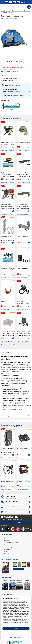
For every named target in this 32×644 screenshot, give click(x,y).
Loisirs (8, 11)
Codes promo (7, 549)
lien (17, 610)
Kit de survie (20, 458)
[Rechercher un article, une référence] (16, 7)
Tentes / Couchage (7, 13)
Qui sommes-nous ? (9, 538)
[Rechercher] (29, 7)
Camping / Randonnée (24, 11)
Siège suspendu (5, 310)
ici (9, 624)
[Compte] (26, 2)
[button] (16, 85)
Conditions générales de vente (11, 542)
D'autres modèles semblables (11, 72)
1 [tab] (16, 58)
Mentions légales (8, 545)
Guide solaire (7, 554)
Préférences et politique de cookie (12, 547)
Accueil (3, 11)
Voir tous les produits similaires (8, 345)
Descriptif (5, 352)
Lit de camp (20, 246)
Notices (6, 552)
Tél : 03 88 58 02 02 (10, 498)
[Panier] (30, 2)
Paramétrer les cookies (16, 633)
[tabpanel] (14, 38)
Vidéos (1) (21, 61)
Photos (10, 61)
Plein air (14, 11)
